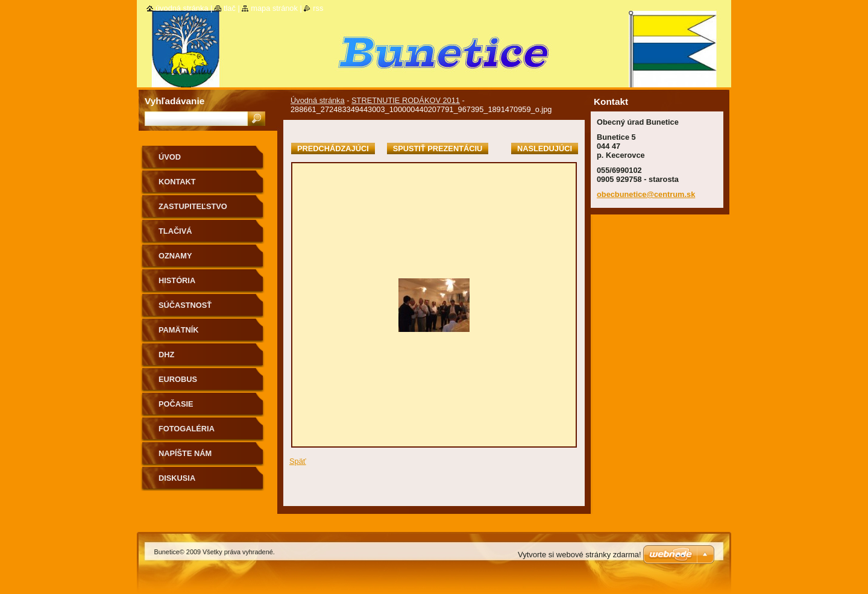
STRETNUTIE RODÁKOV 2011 (406, 100)
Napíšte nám (185, 453)
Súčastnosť (185, 305)
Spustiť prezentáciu (438, 148)
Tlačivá (175, 231)
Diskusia (177, 478)
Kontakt (177, 182)
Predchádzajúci (333, 148)
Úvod (170, 157)
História (177, 280)
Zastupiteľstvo (193, 206)
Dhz (166, 355)
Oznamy (175, 256)
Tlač (230, 8)
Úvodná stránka (318, 100)
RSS (318, 8)
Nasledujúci (545, 148)
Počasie (176, 404)
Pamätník (179, 330)
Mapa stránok (274, 8)
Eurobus (178, 379)
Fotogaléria (187, 429)
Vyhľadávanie (175, 101)
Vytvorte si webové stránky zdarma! (580, 555)
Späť (298, 461)
